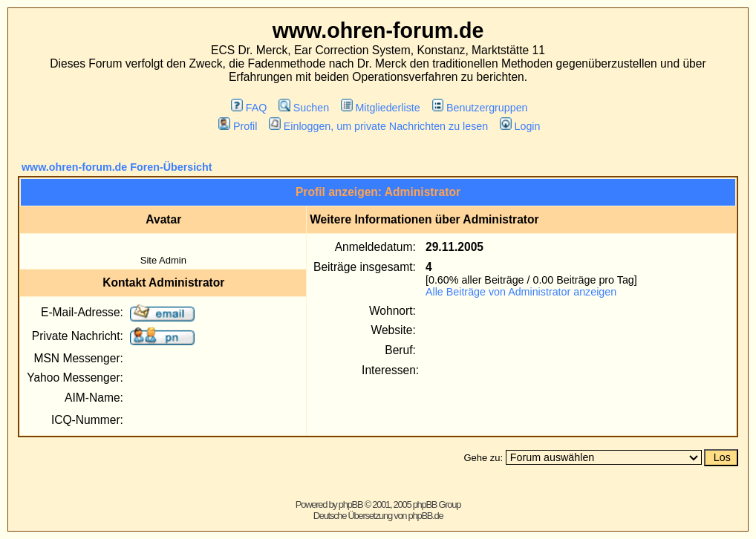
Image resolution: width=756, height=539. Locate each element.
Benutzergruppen (480, 108)
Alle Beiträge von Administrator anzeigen (521, 292)
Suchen (304, 108)
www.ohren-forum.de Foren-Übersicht (117, 167)
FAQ (249, 108)
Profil (238, 126)
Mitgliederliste (381, 108)
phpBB (351, 504)
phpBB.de (426, 516)
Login (520, 126)
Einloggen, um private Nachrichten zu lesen (378, 126)
